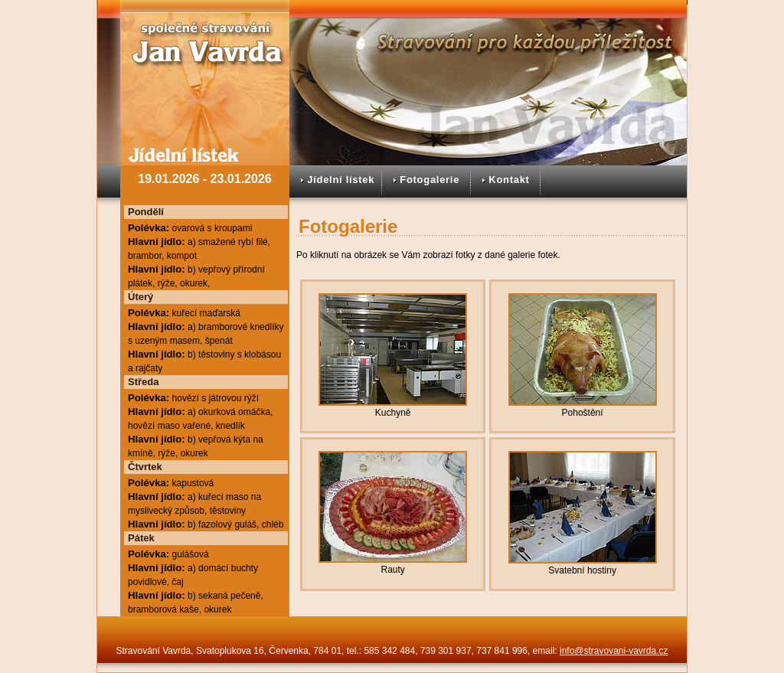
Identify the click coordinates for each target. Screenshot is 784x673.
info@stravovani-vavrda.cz (614, 651)
